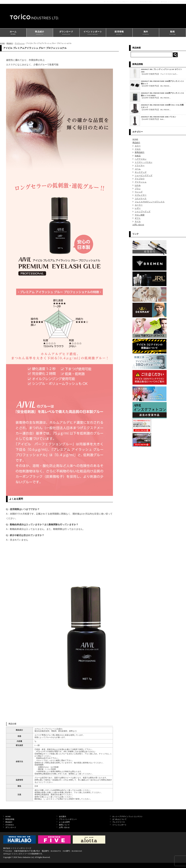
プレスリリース (119, 822)
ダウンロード (66, 33)
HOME (2, 43)
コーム (138, 169)
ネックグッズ (141, 172)
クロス (138, 149)
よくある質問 (64, 822)
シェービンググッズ (144, 175)
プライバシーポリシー (68, 819)
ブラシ (138, 189)
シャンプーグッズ (143, 212)
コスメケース (141, 199)
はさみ (138, 185)
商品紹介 (40, 33)
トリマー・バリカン (144, 162)
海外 (146, 33)
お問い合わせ (138, 225)
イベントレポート (93, 33)
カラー (138, 146)
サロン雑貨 (140, 215)
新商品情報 (10, 819)
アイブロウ (140, 179)
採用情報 (119, 33)
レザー (138, 208)
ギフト (138, 218)
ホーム (13, 33)
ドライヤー (140, 166)
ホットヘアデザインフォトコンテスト (127, 816)
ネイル (138, 221)
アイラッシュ (20, 43)
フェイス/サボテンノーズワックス (150, 202)
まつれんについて (119, 819)
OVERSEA (10, 825)
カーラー (139, 205)
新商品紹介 (140, 152)
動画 (172, 33)
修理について (64, 825)
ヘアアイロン (141, 159)
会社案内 (62, 816)
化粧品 (138, 156)
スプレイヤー (141, 195)
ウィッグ (139, 192)
